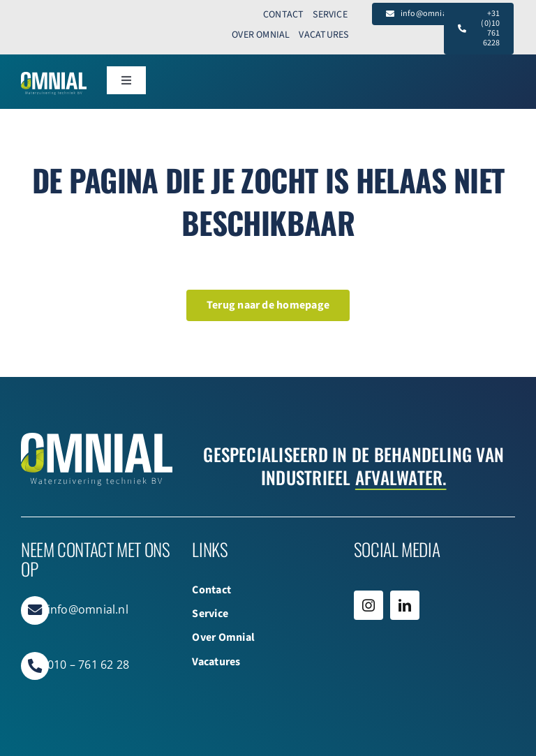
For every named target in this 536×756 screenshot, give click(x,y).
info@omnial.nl (88, 609)
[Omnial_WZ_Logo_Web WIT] (54, 77)
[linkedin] (405, 605)
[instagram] (368, 605)
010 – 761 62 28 (89, 665)
